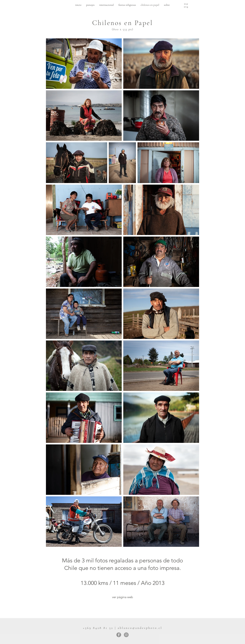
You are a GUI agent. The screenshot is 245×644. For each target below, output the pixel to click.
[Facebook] (119, 635)
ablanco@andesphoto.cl (140, 628)
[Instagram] (126, 635)
